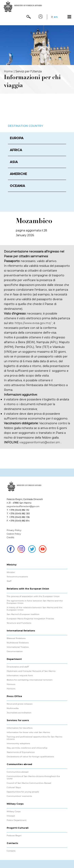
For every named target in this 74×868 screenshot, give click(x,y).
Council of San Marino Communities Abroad (29, 783)
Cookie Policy (14, 534)
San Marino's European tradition (23, 614)
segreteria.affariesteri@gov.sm (23, 506)
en (56, 17)
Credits (10, 537)
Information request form (20, 676)
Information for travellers (20, 728)
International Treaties (18, 647)
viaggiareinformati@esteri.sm (40, 442)
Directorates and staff (18, 667)
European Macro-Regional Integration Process (30, 619)
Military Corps (14, 812)
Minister (11, 572)
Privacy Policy (14, 530)
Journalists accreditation (19, 713)
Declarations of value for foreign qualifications (30, 757)
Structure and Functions (19, 623)
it (52, 17)
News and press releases (20, 704)
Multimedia (13, 708)
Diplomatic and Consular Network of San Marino (31, 671)
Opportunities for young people (23, 792)
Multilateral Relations (18, 643)
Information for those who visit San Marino (28, 732)
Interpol (11, 816)
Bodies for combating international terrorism (30, 680)
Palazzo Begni (14, 836)
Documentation (15, 651)
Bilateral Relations (16, 638)
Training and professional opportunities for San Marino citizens (34, 738)
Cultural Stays (14, 787)
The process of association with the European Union (33, 596)
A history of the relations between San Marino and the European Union (35, 609)
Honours (11, 684)
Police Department (17, 820)
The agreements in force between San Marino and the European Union (35, 602)
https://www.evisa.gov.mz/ (33, 323)
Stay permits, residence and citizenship (27, 748)
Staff (9, 581)
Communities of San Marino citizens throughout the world (33, 778)
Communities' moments (19, 796)
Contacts (11, 851)
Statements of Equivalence (21, 752)
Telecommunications (17, 577)
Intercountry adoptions (18, 744)
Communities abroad (18, 772)
